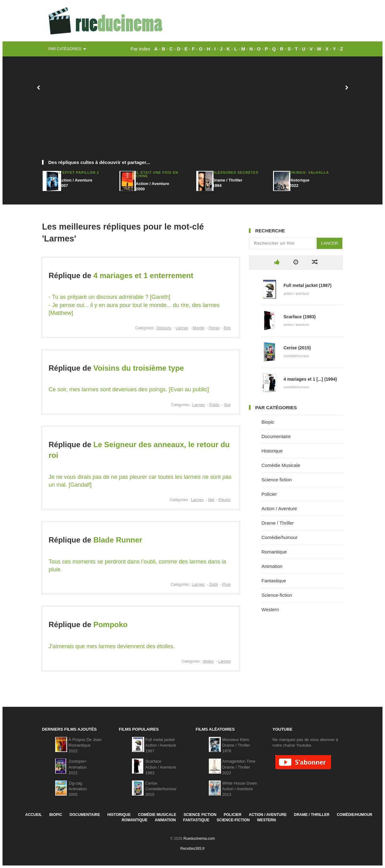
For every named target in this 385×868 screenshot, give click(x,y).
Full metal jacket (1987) (307, 285)
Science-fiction (277, 595)
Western (270, 609)
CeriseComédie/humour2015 (161, 789)
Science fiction (277, 480)
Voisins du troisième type (139, 368)
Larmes (182, 328)
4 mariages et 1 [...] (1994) (310, 379)
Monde (199, 328)
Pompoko (111, 625)
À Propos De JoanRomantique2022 (85, 745)
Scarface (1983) (300, 317)
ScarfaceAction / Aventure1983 (161, 767)
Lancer (330, 243)
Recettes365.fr (192, 849)
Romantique (274, 552)
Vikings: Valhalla (309, 172)
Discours (164, 328)
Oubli (214, 585)
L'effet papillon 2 (79, 172)
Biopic (268, 422)
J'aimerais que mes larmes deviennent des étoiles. (112, 646)
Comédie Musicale (281, 465)
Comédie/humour (280, 537)
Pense (214, 328)
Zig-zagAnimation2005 (78, 789)
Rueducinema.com (199, 839)
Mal (211, 500)
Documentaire (276, 436)
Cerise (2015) (297, 348)
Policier (269, 494)
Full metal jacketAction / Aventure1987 (161, 745)
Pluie (227, 585)
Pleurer (225, 500)
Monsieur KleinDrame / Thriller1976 (236, 745)
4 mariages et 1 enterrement (143, 275)
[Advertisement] (192, 111)
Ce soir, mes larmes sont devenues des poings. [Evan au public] (129, 389)
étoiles (208, 661)
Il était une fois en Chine (157, 174)
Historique (272, 451)
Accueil (33, 815)
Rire (227, 328)
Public (215, 405)
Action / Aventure (279, 508)
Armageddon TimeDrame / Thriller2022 (239, 767)
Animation (272, 566)
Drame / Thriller (278, 523)
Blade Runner (118, 540)
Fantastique (274, 581)
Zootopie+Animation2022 (78, 767)
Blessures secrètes (235, 172)
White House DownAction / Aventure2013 (240, 789)
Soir (227, 405)
